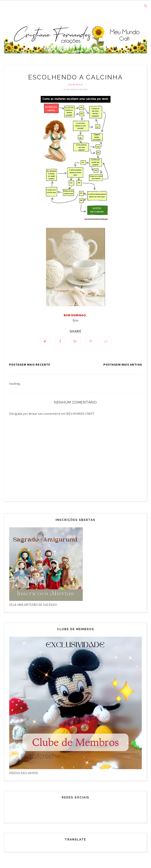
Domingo (76, 85)
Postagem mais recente (30, 364)
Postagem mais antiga (123, 364)
